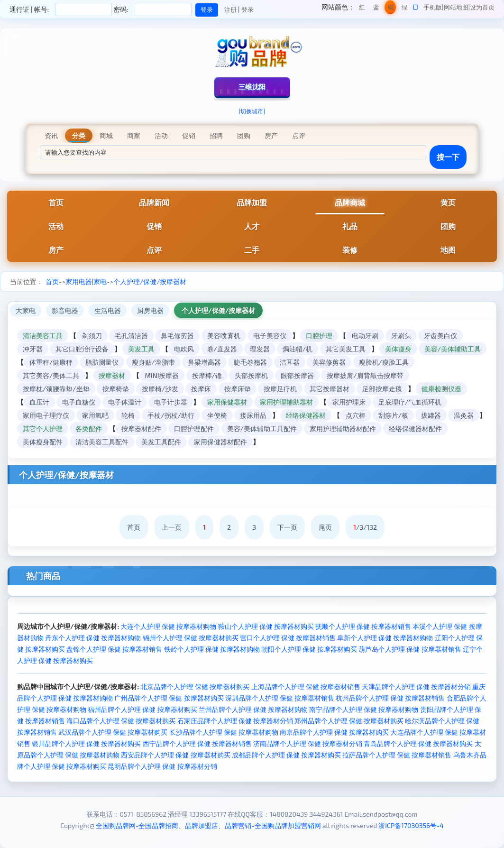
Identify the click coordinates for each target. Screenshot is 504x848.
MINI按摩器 (162, 375)
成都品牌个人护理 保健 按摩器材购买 (286, 755)
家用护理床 (349, 402)
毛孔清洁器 (131, 336)
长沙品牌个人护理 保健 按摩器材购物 (224, 732)
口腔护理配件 (194, 429)
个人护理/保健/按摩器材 (150, 281)
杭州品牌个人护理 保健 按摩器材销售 (390, 698)
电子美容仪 (270, 336)
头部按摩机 (251, 375)
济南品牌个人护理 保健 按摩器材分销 (308, 743)
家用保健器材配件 (220, 442)
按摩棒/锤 (207, 375)
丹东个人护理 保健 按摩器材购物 (93, 638)
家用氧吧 (95, 415)
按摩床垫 (238, 389)
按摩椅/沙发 (160, 389)
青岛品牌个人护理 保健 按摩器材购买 (418, 743)
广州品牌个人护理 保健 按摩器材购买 (169, 698)
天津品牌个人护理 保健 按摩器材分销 (416, 687)
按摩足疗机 (280, 389)
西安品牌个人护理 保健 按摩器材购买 (175, 755)
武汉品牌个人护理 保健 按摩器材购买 (113, 732)
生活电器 (108, 310)
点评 (154, 250)
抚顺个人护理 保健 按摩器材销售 (363, 626)
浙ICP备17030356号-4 (411, 825)
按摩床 (201, 389)
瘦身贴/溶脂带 (153, 362)
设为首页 (482, 7)
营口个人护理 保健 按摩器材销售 (288, 638)
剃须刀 (92, 336)
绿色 (405, 9)
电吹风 (184, 349)
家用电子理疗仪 (46, 415)
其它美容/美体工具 (51, 375)
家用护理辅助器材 (286, 402)
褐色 (390, 9)
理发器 (260, 349)
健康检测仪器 (441, 389)
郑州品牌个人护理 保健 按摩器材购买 (349, 721)
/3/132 (365, 527)
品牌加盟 (252, 202)
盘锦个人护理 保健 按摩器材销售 (114, 649)
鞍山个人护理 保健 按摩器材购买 (266, 626)
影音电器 (65, 310)
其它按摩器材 (330, 389)
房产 (56, 250)
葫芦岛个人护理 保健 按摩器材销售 (410, 649)
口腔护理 (319, 336)
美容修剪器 (329, 362)
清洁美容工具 (43, 336)
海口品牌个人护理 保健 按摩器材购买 (121, 721)
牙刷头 (401, 336)
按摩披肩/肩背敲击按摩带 (365, 375)
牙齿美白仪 (440, 336)
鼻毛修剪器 (177, 336)
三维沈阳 (252, 87)
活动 (56, 226)
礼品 (350, 226)
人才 (252, 226)
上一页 (172, 527)
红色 (362, 9)
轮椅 (128, 415)
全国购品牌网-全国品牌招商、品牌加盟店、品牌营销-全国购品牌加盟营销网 (208, 825)
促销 (154, 226)
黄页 (448, 202)
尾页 (325, 527)
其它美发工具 (346, 349)
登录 (247, 9)
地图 (448, 250)
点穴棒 (356, 415)
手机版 (433, 7)
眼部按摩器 (297, 375)
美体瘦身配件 (43, 442)
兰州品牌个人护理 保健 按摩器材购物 (253, 709)
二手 (252, 250)
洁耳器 (290, 362)
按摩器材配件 (141, 429)
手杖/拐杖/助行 (171, 415)
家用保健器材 (227, 402)
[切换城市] (252, 111)
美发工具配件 (161, 442)
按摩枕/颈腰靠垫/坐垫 (56, 389)
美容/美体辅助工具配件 (262, 429)
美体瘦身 (398, 349)
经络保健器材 (306, 415)
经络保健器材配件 (415, 429)
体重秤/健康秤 (51, 362)
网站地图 (456, 7)
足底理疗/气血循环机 (410, 402)
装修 (350, 250)
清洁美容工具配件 (102, 442)
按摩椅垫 (116, 389)
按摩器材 (112, 375)
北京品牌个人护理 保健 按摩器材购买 (195, 687)
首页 (56, 202)
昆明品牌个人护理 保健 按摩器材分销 (162, 766)
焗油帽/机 (298, 349)
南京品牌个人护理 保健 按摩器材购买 (334, 732)
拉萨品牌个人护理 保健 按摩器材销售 (397, 755)
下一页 (287, 527)
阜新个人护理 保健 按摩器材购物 (385, 638)
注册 (230, 9)
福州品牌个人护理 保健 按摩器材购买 (142, 709)
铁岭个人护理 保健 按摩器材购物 (212, 649)
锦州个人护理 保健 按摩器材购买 (191, 638)
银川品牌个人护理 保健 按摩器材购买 (86, 743)
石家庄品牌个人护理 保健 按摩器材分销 (235, 721)
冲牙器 (33, 349)
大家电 (26, 310)
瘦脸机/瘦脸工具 (384, 362)
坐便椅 (217, 415)
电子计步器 (171, 402)
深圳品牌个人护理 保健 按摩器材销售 (280, 698)
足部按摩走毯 (382, 389)
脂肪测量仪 (102, 362)
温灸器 (464, 415)
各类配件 (89, 429)
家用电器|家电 (86, 281)
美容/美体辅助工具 (453, 349)
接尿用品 (253, 415)
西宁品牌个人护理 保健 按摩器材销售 (197, 743)
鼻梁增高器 (204, 362)
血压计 (39, 402)
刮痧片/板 (393, 415)
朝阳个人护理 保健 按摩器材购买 (309, 649)
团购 (448, 226)
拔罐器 (431, 415)
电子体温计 (125, 402)
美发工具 (141, 349)
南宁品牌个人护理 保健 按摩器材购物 (364, 709)
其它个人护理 (43, 429)
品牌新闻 (154, 202)
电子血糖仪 (79, 402)
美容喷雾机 (224, 336)
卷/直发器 (222, 349)
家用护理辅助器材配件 (343, 429)
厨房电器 (150, 310)
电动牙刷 (365, 336)
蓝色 (376, 9)
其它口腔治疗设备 (82, 349)
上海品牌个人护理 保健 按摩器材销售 (306, 687)
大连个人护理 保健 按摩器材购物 (168, 626)
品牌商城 (350, 202)
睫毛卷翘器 (250, 362)
